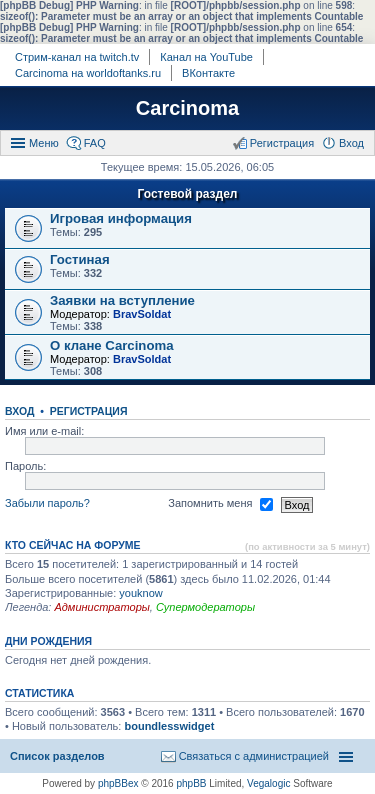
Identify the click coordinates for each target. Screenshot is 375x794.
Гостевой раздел (188, 194)
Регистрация (89, 411)
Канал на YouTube (206, 57)
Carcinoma (187, 108)
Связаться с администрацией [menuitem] (254, 756)
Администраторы (101, 607)
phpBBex (118, 783)
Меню (44, 143)
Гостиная (80, 259)
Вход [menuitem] (351, 143)
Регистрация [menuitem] (282, 143)
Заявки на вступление (122, 300)
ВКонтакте (208, 73)
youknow (140, 593)
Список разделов (57, 756)
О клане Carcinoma (112, 345)
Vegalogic (268, 783)
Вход (19, 411)
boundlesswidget (169, 726)
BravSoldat (142, 314)
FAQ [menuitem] (95, 143)
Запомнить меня (220, 505)
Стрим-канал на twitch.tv (77, 57)
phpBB (191, 783)
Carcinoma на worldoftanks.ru (88, 73)
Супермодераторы (205, 607)
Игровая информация (121, 218)
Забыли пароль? (47, 504)
